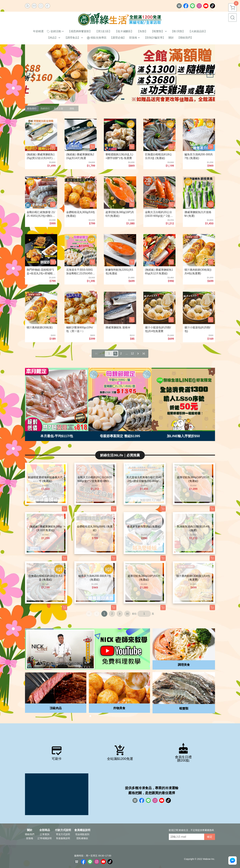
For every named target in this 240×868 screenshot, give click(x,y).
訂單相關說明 (45, 838)
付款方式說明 (63, 830)
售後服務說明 (63, 838)
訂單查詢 (45, 834)
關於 (30, 830)
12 (132, 353)
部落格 (30, 838)
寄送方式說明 (63, 834)
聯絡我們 (30, 834)
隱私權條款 (82, 838)
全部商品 (45, 830)
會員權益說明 (82, 830)
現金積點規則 (82, 834)
